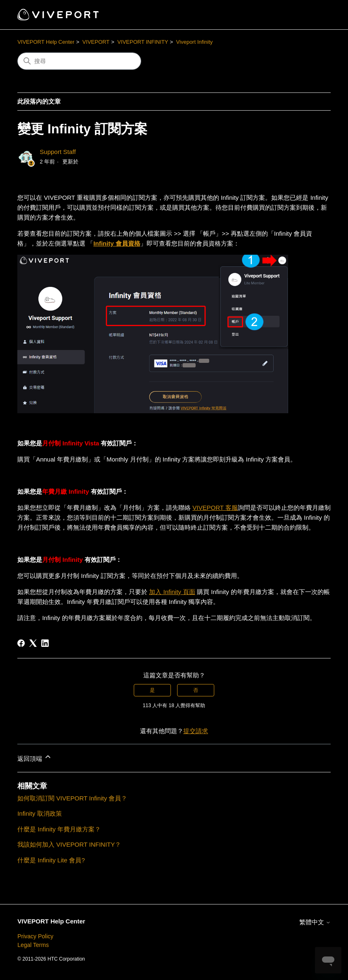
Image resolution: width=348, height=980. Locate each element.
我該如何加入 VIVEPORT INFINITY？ (69, 844)
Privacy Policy (35, 936)
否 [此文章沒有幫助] (196, 690)
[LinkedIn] (45, 643)
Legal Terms (33, 945)
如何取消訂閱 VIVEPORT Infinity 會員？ (72, 798)
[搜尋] (79, 61)
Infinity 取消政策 (40, 813)
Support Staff (58, 152)
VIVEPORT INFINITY (143, 42)
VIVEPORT (96, 42)
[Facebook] (21, 643)
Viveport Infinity (195, 42)
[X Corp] (33, 643)
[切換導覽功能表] (316, 15)
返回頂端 (35, 757)
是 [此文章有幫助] (152, 690)
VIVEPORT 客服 (215, 508)
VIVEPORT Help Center (46, 42)
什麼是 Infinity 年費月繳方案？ (59, 829)
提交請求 (196, 731)
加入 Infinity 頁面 (172, 592)
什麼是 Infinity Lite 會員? (51, 860)
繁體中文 (315, 922)
